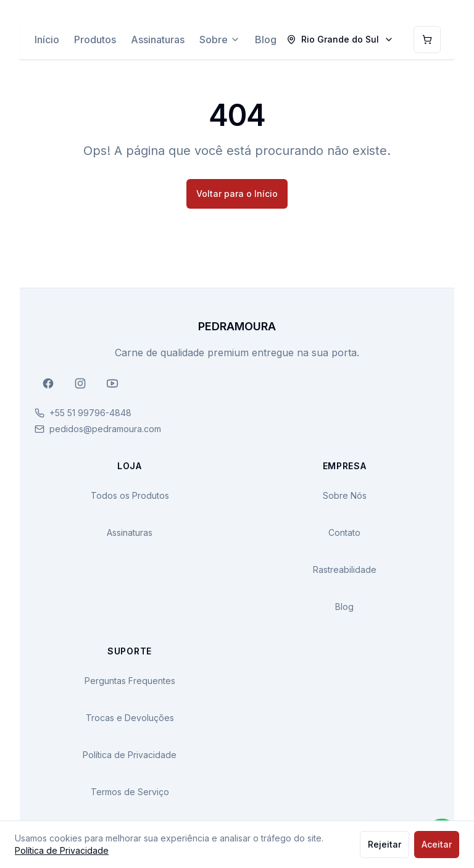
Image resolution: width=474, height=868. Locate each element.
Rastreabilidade (345, 570)
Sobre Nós (345, 495)
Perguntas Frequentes (130, 681)
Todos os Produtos (130, 495)
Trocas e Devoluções (130, 718)
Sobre (220, 40)
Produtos (95, 40)
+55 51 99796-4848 (90, 413)
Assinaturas (158, 40)
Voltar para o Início (237, 194)
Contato (344, 532)
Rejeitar (385, 844)
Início (47, 40)
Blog (266, 40)
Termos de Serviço (130, 792)
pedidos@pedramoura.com (105, 429)
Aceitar (437, 844)
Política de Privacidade (130, 755)
